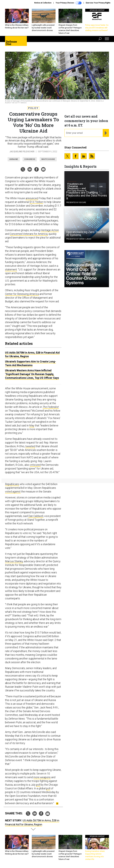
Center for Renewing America (22, 294)
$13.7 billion (36, 202)
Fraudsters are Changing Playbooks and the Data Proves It (87, 195)
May (32, 425)
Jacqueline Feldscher (22, 152)
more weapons (42, 777)
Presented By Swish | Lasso (79, 239)
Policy (33, 108)
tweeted (30, 446)
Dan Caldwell (36, 516)
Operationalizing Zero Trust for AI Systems (86, 233)
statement (11, 269)
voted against (13, 492)
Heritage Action (50, 230)
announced (32, 198)
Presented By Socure (76, 202)
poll (38, 785)
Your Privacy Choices (69, 3)
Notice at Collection (43, 3)
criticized (35, 465)
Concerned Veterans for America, (29, 234)
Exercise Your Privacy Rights (98, 3)
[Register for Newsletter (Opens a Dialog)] (106, 133)
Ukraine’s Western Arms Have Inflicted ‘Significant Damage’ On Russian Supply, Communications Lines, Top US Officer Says (32, 374)
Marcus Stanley (14, 561)
